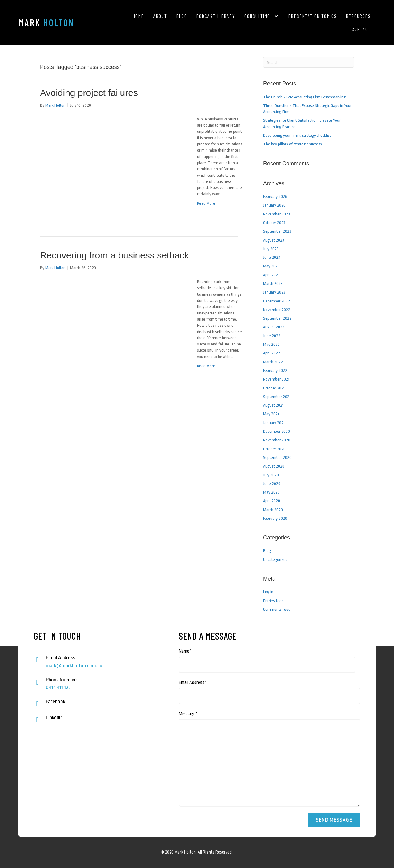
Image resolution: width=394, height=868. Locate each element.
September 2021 (277, 397)
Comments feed (277, 609)
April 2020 (272, 501)
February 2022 (275, 371)
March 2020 (273, 510)
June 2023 (272, 257)
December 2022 (277, 301)
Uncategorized (275, 560)
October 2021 (274, 388)
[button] (276, 16)
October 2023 (274, 223)
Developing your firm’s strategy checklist (297, 135)
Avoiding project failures (89, 93)
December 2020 (277, 431)
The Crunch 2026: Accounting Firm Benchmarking (304, 97)
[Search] (309, 62)
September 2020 (277, 458)
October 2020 (274, 449)
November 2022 (277, 310)
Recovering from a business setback (115, 255)
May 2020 (271, 492)
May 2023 (271, 266)
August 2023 (274, 240)
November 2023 (277, 214)
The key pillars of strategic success (293, 144)
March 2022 (273, 362)
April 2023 (271, 275)
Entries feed (273, 601)
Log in (268, 592)
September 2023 (277, 231)
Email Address (193, 683)
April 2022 (272, 353)
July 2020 (271, 475)
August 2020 (274, 466)
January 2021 (274, 423)
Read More (206, 203)
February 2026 (275, 197)
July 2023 (271, 249)
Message (188, 714)
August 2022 (274, 327)
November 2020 (277, 440)
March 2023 (273, 284)
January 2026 (274, 205)
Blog (267, 551)
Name (185, 651)
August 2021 (273, 405)
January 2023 (274, 292)
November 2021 (276, 379)
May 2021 (271, 414)
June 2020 (272, 484)
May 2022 (271, 344)
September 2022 (277, 318)
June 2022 (272, 336)
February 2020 (275, 518)
